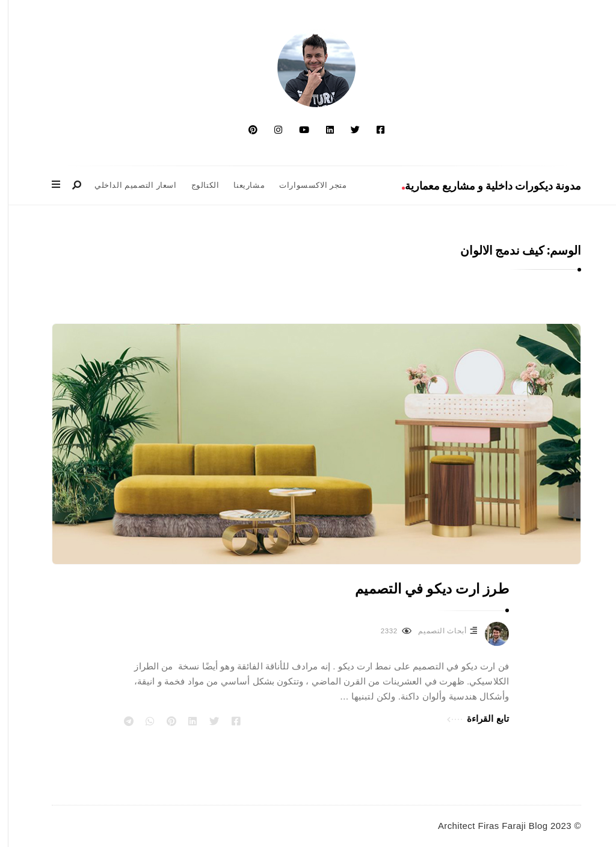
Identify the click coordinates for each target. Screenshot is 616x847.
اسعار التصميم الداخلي (127, 185)
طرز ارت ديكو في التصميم (423, 589)
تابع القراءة (470, 717)
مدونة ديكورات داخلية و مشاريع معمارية (483, 186)
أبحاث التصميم (434, 631)
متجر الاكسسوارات (304, 185)
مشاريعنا (241, 185)
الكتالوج (197, 185)
